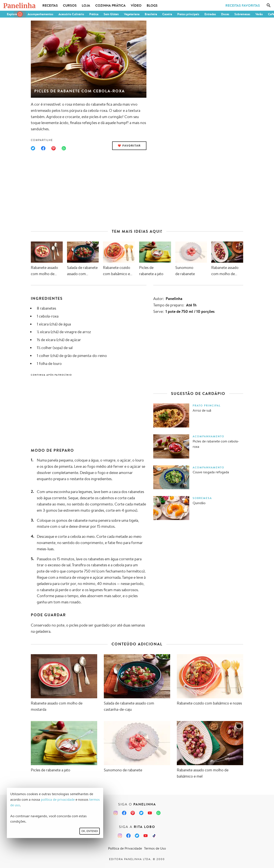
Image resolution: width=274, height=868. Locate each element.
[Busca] (269, 5)
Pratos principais (188, 14)
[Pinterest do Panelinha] (133, 813)
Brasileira (151, 14)
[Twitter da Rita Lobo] (137, 836)
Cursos (70, 5)
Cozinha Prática (110, 5)
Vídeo (136, 5)
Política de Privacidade (125, 848)
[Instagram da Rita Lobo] (120, 836)
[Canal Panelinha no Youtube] (150, 813)
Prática (94, 14)
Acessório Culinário (71, 14)
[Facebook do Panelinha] (124, 813)
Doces (225, 14)
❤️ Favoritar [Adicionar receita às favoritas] (129, 146)
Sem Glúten (111, 14)
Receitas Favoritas (243, 5)
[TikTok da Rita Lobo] (154, 836)
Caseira (167, 14)
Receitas (50, 5)
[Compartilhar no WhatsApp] (64, 148)
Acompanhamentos (40, 14)
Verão (259, 14)
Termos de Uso (155, 848)
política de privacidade (58, 800)
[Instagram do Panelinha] (116, 813)
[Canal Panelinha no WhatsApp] (158, 813)
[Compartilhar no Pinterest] (54, 148)
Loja (86, 5)
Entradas (210, 14)
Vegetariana (132, 14)
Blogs (152, 5)
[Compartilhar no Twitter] (33, 148)
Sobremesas (242, 14)
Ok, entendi (90, 831)
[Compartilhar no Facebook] (43, 148)
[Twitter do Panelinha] (141, 813)
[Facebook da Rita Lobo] (128, 836)
